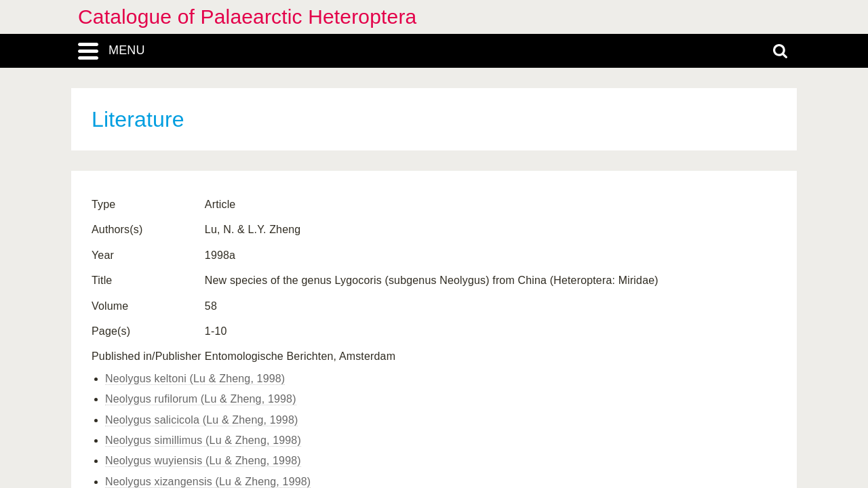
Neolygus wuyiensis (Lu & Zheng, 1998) (203, 461)
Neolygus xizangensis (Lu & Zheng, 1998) (208, 482)
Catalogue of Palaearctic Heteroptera (247, 17)
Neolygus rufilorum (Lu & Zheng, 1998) (201, 399)
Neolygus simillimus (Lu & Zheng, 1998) (203, 440)
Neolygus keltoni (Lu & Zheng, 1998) (195, 379)
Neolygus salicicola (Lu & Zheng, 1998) (201, 420)
